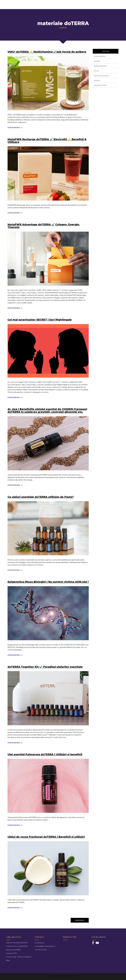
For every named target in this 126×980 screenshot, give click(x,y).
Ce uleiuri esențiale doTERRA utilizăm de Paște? (41, 496)
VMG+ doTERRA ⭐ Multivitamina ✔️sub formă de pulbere (47, 51)
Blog (8, 960)
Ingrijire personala (100, 65)
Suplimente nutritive (101, 75)
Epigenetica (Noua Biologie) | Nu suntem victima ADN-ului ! (48, 581)
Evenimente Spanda (100, 85)
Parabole (97, 80)
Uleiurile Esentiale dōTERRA (17, 942)
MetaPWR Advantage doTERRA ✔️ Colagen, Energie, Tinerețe (44, 225)
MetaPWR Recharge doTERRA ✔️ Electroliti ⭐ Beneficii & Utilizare (47, 140)
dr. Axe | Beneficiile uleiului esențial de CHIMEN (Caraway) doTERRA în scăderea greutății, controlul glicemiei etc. (47, 410)
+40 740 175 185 (41, 949)
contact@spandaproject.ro (45, 946)
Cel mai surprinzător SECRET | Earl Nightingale (40, 319)
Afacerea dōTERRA (13, 949)
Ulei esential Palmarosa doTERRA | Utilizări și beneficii (45, 754)
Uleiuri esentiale (100, 56)
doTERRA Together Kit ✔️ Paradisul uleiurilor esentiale (45, 666)
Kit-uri (96, 70)
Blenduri (97, 61)
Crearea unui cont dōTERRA (17, 946)
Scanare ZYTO (11, 953)
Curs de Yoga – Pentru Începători (19, 956)
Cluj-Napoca (39, 942)
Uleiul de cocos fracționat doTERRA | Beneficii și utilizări (46, 836)
